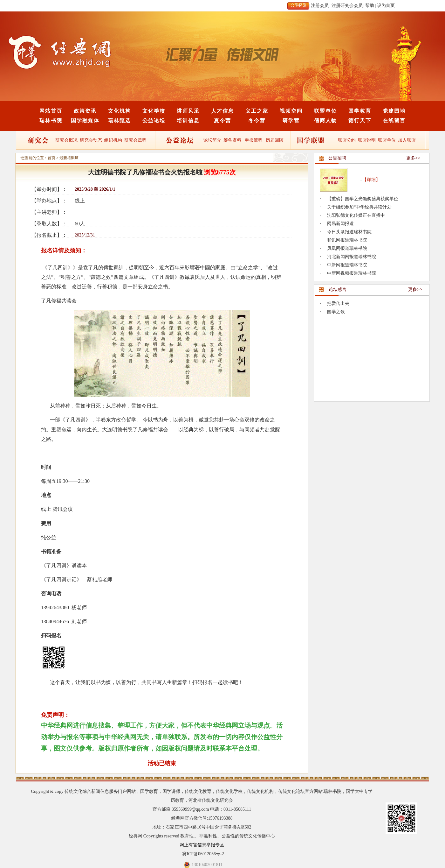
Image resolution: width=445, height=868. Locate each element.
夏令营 (222, 120)
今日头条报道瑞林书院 (349, 232)
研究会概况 (66, 140)
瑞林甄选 (120, 120)
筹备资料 (232, 140)
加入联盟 (407, 140)
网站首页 (51, 111)
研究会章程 (135, 140)
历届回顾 (275, 140)
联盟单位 (325, 111)
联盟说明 (367, 140)
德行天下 (360, 120)
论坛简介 (212, 140)
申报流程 (254, 140)
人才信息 (222, 111)
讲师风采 (188, 111)
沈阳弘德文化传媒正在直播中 (356, 215)
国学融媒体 (85, 120)
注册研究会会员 (347, 6)
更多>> (413, 158)
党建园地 (394, 111)
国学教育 (360, 111)
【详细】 (371, 180)
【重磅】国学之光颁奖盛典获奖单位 (363, 199)
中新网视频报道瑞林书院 (352, 273)
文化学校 (154, 111)
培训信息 (188, 120)
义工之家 (257, 111)
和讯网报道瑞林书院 (347, 240)
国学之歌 (336, 312)
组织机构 (113, 140)
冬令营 (257, 120)
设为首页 (386, 6)
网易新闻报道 (340, 224)
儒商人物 (325, 120)
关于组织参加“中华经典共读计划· (360, 207)
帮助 (370, 6)
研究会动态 (91, 140)
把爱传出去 (338, 303)
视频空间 (291, 111)
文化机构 (120, 111)
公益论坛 (154, 120)
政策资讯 (85, 111)
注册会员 (320, 6)
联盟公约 (347, 140)
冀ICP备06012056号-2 (203, 854)
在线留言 (394, 120)
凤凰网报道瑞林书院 (347, 248)
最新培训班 (69, 158)
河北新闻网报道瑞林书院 (352, 257)
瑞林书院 (51, 120)
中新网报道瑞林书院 (347, 265)
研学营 (291, 120)
